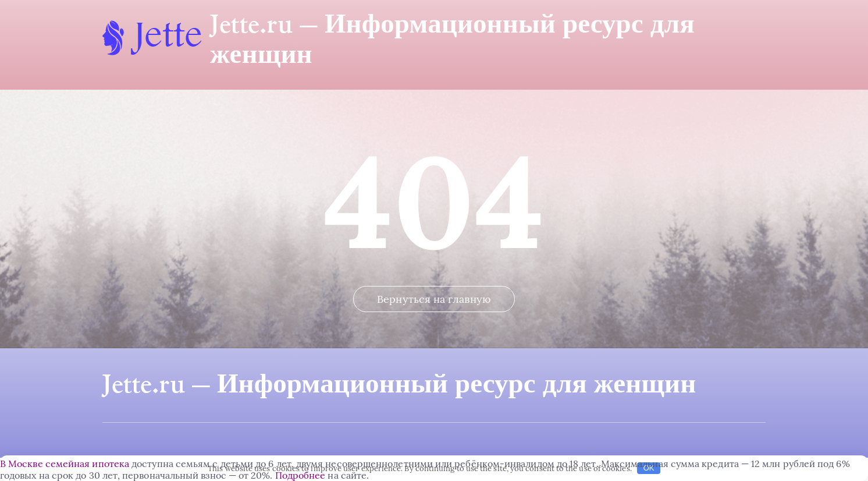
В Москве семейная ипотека (65, 464)
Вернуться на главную (434, 299)
